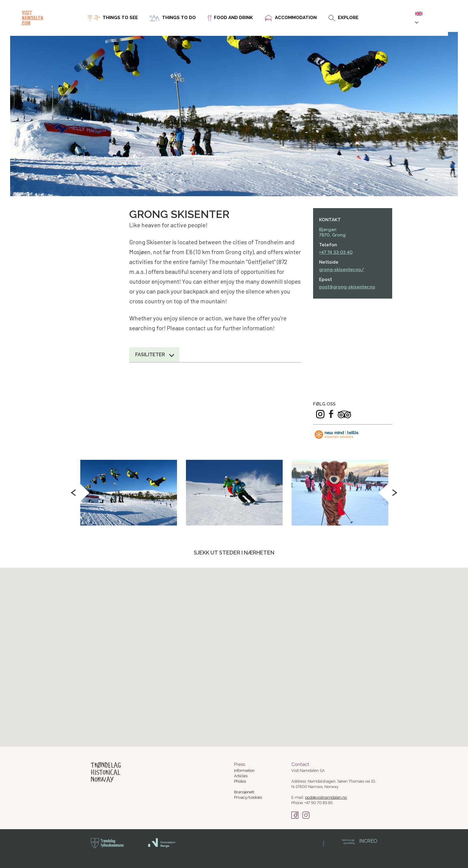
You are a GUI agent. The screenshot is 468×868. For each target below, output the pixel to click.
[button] (282, 618)
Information (244, 771)
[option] (129, 493)
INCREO (360, 841)
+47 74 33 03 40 (336, 252)
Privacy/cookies (248, 797)
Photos (240, 781)
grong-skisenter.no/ (342, 270)
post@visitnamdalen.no (326, 797)
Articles (241, 776)
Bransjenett (244, 792)
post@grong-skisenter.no (347, 287)
